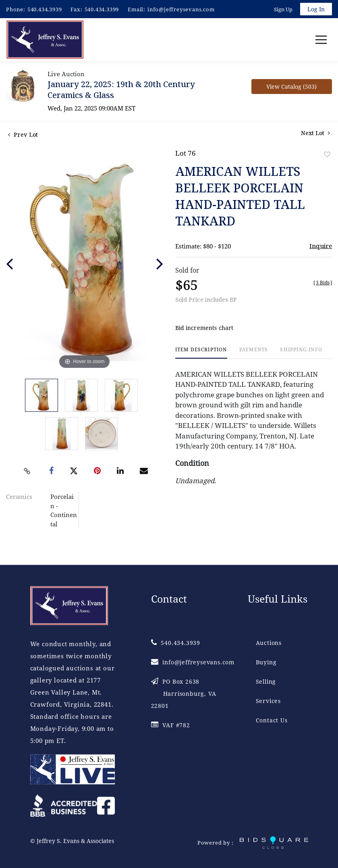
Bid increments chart (204, 328)
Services (268, 701)
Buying (266, 662)
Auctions (269, 643)
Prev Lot (23, 135)
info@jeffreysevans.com (181, 9)
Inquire (321, 246)
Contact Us (272, 720)
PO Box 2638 (184, 694)
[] (323, 283)
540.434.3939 (45, 9)
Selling (266, 681)
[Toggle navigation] (321, 40)
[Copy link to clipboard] (27, 471)
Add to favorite (327, 154)
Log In (316, 9)
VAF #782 (171, 725)
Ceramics (19, 497)
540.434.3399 (102, 9)
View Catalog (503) (291, 87)
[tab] (201, 353)
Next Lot (315, 133)
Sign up (283, 9)
